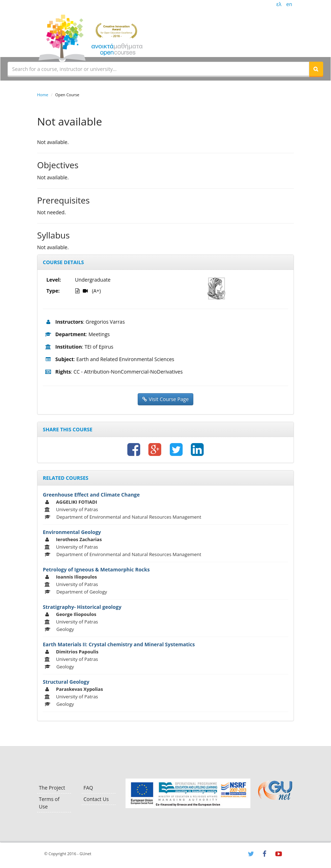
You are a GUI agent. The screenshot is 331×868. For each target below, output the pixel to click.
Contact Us (96, 799)
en (289, 4)
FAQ (88, 788)
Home (43, 95)
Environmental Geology (72, 532)
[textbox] (158, 69)
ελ (279, 4)
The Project (52, 788)
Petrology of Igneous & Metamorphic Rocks (96, 569)
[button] (316, 69)
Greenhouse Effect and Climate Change (91, 495)
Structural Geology (66, 682)
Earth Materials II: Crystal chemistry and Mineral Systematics (119, 644)
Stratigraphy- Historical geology (82, 607)
